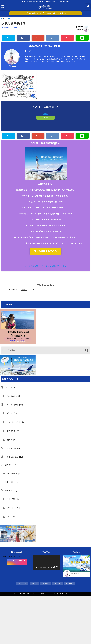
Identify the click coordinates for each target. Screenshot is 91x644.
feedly (46, 118)
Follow (45, 114)
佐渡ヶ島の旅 (12, 473)
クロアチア (11, 508)
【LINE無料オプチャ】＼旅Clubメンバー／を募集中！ (45, 13)
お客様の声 (45, 583)
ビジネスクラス (13, 413)
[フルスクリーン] (57, 567)
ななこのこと (12, 396)
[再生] (36, 567)
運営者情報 (69, 583)
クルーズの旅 (10, 448)
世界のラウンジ (13, 431)
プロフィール (22, 583)
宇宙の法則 (9, 482)
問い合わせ (57, 583)
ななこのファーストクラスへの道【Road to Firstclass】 (40, 594)
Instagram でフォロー (17, 562)
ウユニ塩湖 (11, 499)
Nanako (80, 29)
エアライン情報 (11, 405)
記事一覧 (34, 583)
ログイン (24, 290)
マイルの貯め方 (11, 457)
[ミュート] (54, 567)
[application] (47, 562)
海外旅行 (9, 490)
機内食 (10, 440)
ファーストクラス (14, 422)
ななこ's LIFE (11, 388)
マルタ (10, 517)
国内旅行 (9, 465)
